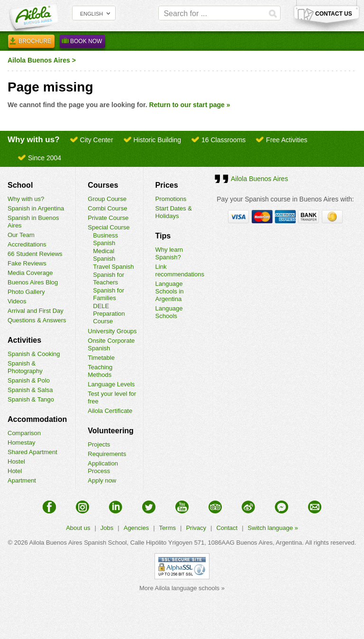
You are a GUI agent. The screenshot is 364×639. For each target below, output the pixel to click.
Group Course (107, 199)
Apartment (22, 480)
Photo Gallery (26, 292)
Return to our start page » (189, 105)
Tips (163, 236)
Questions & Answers (37, 320)
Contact (227, 528)
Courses (103, 185)
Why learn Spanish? (169, 253)
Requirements (107, 454)
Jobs (107, 528)
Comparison (24, 433)
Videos (17, 301)
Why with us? (26, 199)
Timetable (101, 358)
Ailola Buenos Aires (39, 60)
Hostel (16, 461)
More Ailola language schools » (182, 588)
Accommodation (37, 419)
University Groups (112, 331)
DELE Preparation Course (109, 314)
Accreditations (27, 244)
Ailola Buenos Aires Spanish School (78, 543)
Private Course (108, 218)
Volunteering (111, 431)
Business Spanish (105, 239)
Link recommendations (180, 270)
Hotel (15, 471)
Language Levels (111, 384)
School (20, 185)
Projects (99, 444)
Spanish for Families (109, 294)
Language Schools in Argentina (170, 291)
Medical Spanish (104, 255)
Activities (24, 340)
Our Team (21, 235)
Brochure (31, 43)
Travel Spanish (113, 267)
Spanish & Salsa (30, 390)
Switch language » (273, 528)
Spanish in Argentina (36, 208)
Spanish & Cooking (34, 354)
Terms (168, 528)
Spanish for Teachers (109, 278)
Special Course (109, 227)
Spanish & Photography (25, 367)
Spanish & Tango (31, 399)
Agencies (136, 528)
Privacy (196, 528)
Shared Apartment (32, 452)
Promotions (171, 199)
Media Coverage (30, 273)
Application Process (103, 467)
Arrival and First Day (36, 311)
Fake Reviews (27, 263)
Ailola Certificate (110, 411)
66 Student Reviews (35, 254)
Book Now (82, 43)
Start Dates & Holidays (174, 212)
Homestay (22, 443)
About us (78, 528)
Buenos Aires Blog (33, 282)
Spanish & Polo (29, 380)
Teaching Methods (100, 371)
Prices (167, 185)
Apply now (102, 480)
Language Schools (169, 312)
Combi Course (107, 208)
